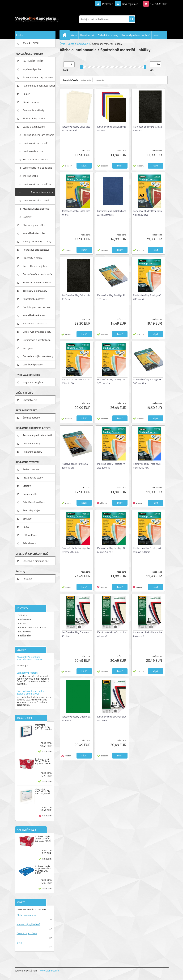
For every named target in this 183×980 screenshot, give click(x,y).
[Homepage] (66, 35)
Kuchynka (28, 348)
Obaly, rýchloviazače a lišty (37, 332)
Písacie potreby (31, 102)
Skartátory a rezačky (34, 225)
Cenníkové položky (33, 364)
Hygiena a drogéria (33, 382)
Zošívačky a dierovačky (35, 291)
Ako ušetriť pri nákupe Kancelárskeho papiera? (29, 658)
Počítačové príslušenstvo (36, 250)
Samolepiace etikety (34, 110)
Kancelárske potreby (34, 299)
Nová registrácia (129, 4)
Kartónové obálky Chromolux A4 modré (112, 634)
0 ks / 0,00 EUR (158, 4)
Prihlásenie (106, 4)
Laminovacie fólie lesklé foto (38, 184)
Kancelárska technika (34, 233)
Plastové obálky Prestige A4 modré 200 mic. (147, 466)
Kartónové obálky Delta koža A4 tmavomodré (112, 213)
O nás (74, 35)
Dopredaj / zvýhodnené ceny (38, 356)
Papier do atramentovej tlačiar (39, 86)
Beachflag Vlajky (32, 510)
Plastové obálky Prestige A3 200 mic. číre (147, 381)
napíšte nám (25, 636)
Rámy (26, 527)
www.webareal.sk (49, 971)
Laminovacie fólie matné (36, 200)
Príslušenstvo (30, 543)
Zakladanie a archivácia (35, 323)
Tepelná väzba (30, 176)
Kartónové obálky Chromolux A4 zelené (76, 719)
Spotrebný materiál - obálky (42, 193)
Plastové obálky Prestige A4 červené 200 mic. (76, 550)
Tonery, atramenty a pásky (37, 241)
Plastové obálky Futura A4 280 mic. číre (75, 466)
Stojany (27, 486)
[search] (132, 19)
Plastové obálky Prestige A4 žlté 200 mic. (111, 466)
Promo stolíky (30, 494)
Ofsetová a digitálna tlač (36, 561)
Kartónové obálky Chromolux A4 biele (76, 634)
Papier (26, 94)
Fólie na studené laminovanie (39, 135)
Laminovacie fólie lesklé (36, 143)
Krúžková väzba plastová (36, 209)
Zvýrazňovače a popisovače (37, 274)
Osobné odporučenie (27, 933)
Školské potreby (31, 418)
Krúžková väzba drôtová (36, 159)
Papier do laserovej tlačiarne (38, 77)
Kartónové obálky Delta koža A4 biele (112, 129)
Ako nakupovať (87, 35)
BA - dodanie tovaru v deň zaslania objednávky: (31, 692)
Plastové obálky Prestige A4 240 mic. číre (76, 381)
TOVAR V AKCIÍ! (31, 43)
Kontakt (157, 35)
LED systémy (30, 535)
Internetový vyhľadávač (28, 924)
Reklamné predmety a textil (38, 435)
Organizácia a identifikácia (37, 340)
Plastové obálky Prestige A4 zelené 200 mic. (111, 550)
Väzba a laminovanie (34, 127)
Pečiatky (27, 579)
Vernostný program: (27, 673)
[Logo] (37, 19)
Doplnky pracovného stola (37, 307)
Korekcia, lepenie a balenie (37, 282)
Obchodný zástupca (27, 915)
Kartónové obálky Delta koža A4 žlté (76, 213)
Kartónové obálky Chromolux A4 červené (148, 634)
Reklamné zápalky (33, 452)
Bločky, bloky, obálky (34, 118)
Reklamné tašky (31, 443)
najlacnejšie (86, 80)
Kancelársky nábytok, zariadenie (34, 316)
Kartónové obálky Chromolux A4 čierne (112, 719)
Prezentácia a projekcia (35, 266)
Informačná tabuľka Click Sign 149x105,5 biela (43, 791)
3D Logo (27, 519)
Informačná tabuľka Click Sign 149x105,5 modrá (43, 727)
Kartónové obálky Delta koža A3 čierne (76, 297)
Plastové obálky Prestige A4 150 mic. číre (111, 297)
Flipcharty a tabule (33, 258)
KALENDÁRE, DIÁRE (34, 61)
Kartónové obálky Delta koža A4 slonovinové (76, 129)
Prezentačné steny (33, 478)
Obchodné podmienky (108, 35)
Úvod (63, 44)
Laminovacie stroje (33, 151)
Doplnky (27, 217)
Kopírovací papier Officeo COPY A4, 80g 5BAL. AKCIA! (43, 761)
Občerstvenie (30, 400)
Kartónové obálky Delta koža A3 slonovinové (147, 213)
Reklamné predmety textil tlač (136, 35)
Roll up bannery (31, 469)
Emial (19, 943)
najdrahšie (100, 80)
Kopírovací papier (32, 69)
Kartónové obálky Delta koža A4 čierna (147, 129)
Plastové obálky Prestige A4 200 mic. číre (147, 297)
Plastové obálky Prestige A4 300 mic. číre (111, 381)
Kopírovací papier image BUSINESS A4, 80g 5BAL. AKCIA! (43, 870)
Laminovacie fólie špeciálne (38, 168)
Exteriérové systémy (34, 502)
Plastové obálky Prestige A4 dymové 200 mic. (147, 550)
